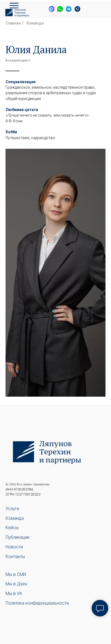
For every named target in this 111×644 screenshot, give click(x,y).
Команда (35, 23)
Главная (13, 23)
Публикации (17, 537)
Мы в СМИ (16, 574)
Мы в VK (14, 593)
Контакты (15, 557)
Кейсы (12, 528)
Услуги (12, 509)
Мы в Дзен (16, 584)
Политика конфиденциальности (37, 603)
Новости (14, 547)
